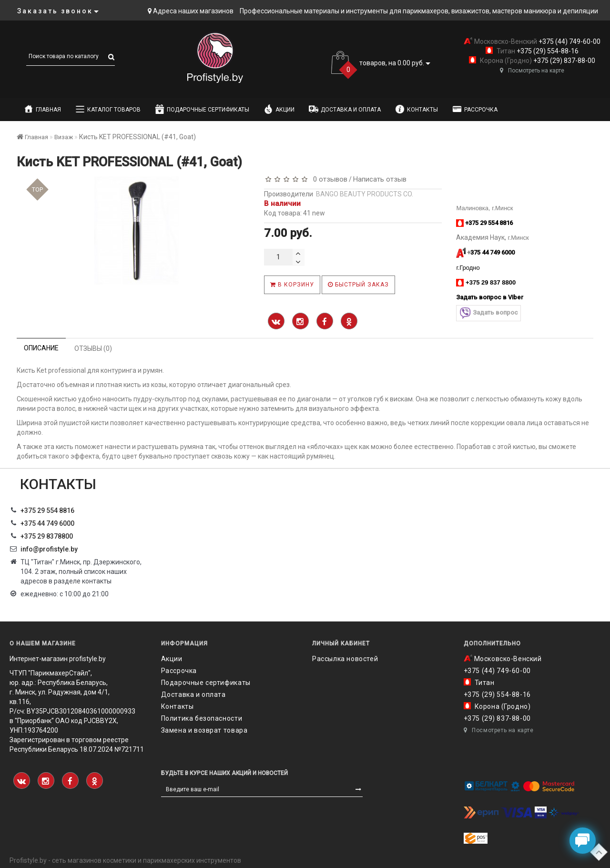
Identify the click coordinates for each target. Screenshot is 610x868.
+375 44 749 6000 (47, 523)
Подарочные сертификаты (202, 109)
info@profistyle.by (49, 549)
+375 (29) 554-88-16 (547, 51)
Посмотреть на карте (532, 71)
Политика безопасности (202, 718)
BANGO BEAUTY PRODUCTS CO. (365, 194)
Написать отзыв (380, 179)
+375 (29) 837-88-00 (564, 61)
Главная (42, 109)
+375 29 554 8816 (47, 511)
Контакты (417, 109)
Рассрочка (475, 109)
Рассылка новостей (345, 659)
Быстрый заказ (358, 285)
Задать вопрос (488, 313)
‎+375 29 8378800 (47, 536)
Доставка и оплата (345, 109)
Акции (279, 109)
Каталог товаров (108, 109)
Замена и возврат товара (204, 730)
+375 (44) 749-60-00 (569, 41)
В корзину (292, 285)
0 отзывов (328, 179)
